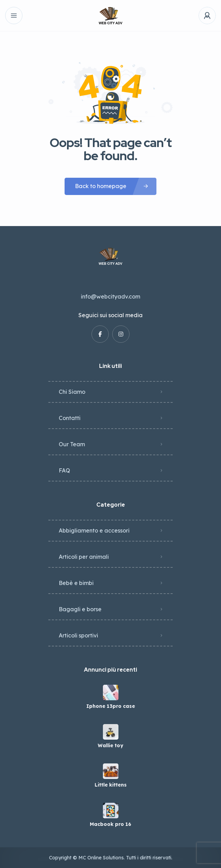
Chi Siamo (72, 392)
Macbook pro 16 (110, 824)
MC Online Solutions (101, 858)
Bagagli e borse (80, 609)
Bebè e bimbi (76, 583)
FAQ (64, 470)
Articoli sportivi (78, 635)
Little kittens (111, 785)
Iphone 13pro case (111, 706)
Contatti (70, 418)
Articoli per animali (84, 557)
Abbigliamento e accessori (94, 530)
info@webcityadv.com (110, 296)
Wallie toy (110, 745)
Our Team (72, 444)
